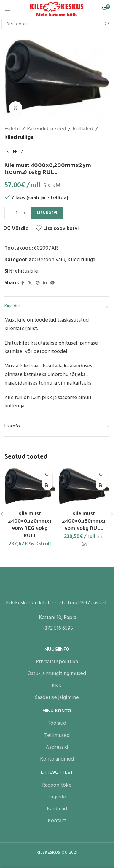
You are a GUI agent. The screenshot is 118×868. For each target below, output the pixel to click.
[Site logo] (57, 9)
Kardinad (57, 809)
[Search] (57, 24)
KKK (57, 685)
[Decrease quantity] (8, 213)
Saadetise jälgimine (57, 698)
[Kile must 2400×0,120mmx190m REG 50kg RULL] (30, 487)
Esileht (12, 129)
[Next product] (22, 151)
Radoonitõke (57, 785)
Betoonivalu (51, 260)
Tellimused (57, 735)
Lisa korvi (47, 213)
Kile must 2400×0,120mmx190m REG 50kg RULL (30, 524)
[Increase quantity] (24, 213)
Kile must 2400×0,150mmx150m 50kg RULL (84, 520)
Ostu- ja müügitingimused (57, 674)
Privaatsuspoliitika (57, 662)
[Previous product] (8, 151)
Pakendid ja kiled (46, 129)
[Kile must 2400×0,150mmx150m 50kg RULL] (84, 487)
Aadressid (57, 747)
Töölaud (57, 723)
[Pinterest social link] (38, 283)
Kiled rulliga (19, 138)
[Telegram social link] (52, 283)
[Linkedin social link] (45, 283)
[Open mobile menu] (7, 9)
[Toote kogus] (16, 213)
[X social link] (30, 283)
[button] (47, 485)
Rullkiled (83, 129)
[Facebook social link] (23, 283)
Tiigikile (57, 797)
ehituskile (26, 271)
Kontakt (57, 821)
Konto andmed (57, 759)
